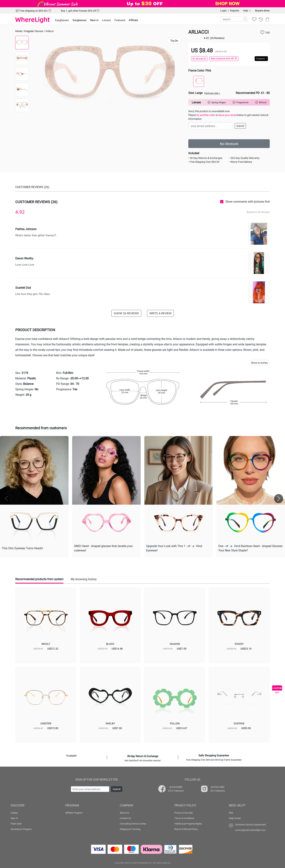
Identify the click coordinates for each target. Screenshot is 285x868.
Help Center (235, 818)
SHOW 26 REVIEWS (126, 313)
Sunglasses (80, 20)
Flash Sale (16, 824)
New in (94, 20)
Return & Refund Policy (186, 829)
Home (19, 31)
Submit (240, 126)
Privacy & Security (183, 813)
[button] (279, 499)
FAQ (231, 813)
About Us (124, 813)
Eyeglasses (62, 20)
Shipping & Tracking (130, 829)
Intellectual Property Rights (188, 824)
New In (14, 818)
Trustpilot (71, 756)
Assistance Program (21, 829)
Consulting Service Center (133, 824)
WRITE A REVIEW (160, 313)
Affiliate (133, 20)
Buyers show (262, 10)
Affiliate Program (74, 813)
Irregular (29, 31)
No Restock (229, 144)
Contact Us (125, 818)
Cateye (14, 813)
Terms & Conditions (184, 818)
